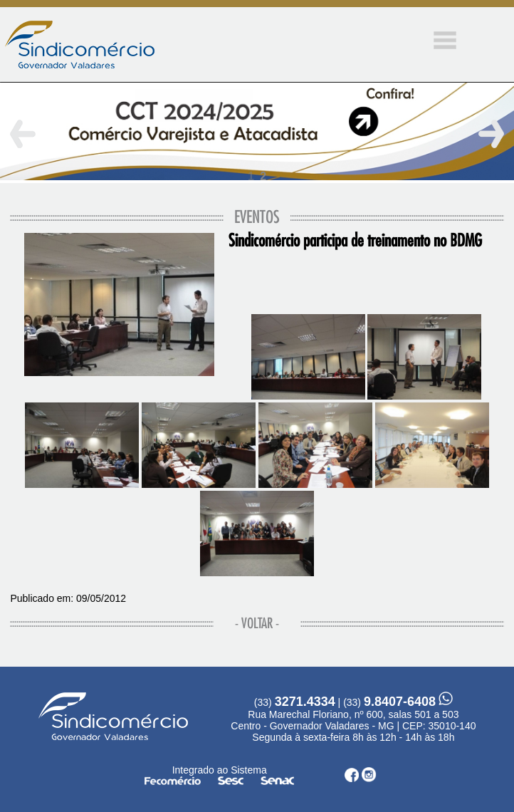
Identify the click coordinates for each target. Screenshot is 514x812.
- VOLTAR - (257, 624)
